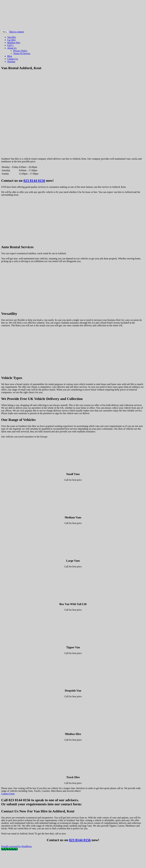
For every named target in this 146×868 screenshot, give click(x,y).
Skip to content (17, 32)
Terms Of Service (22, 53)
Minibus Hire (14, 43)
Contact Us (13, 59)
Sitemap (11, 62)
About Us (12, 48)
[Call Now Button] (9, 849)
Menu (5, 32)
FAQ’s (10, 45)
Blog (10, 56)
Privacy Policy (20, 51)
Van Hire (12, 37)
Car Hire (11, 40)
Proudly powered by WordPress (16, 846)
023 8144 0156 (34, 181)
